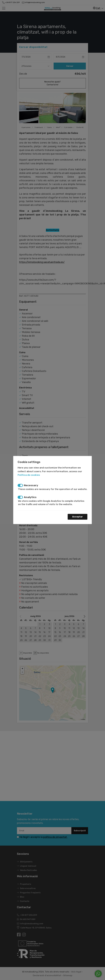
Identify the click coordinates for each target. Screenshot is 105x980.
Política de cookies (29, 475)
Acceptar (78, 517)
